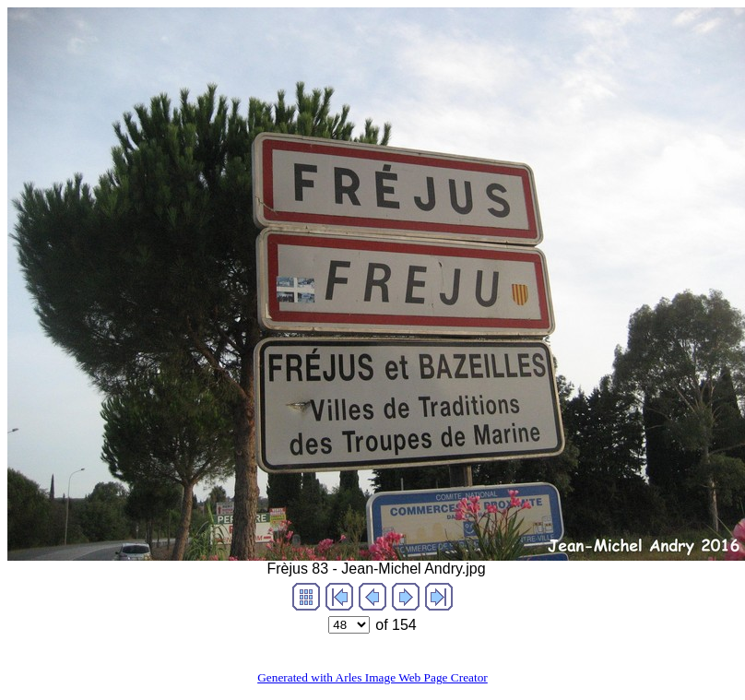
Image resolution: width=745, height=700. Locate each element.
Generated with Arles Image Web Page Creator (372, 677)
